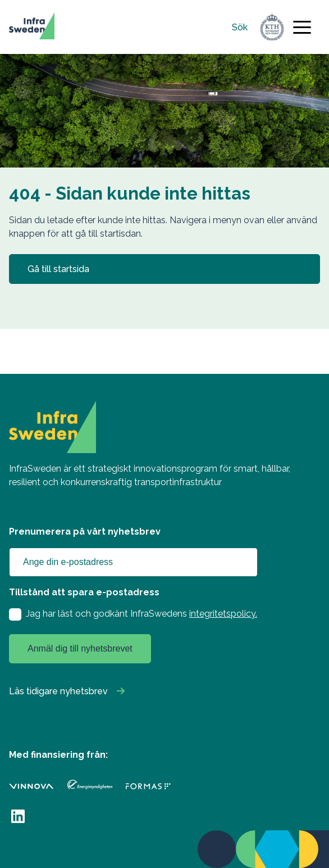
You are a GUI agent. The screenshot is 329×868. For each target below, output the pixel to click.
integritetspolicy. (223, 614)
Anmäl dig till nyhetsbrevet (80, 648)
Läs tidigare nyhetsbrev (58, 691)
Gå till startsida (58, 269)
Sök (240, 27)
